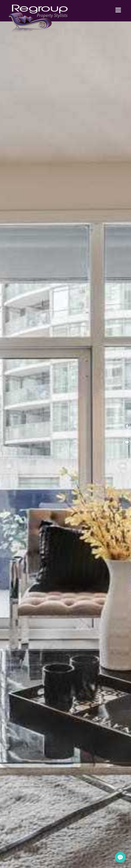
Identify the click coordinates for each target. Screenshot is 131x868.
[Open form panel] (120, 857)
